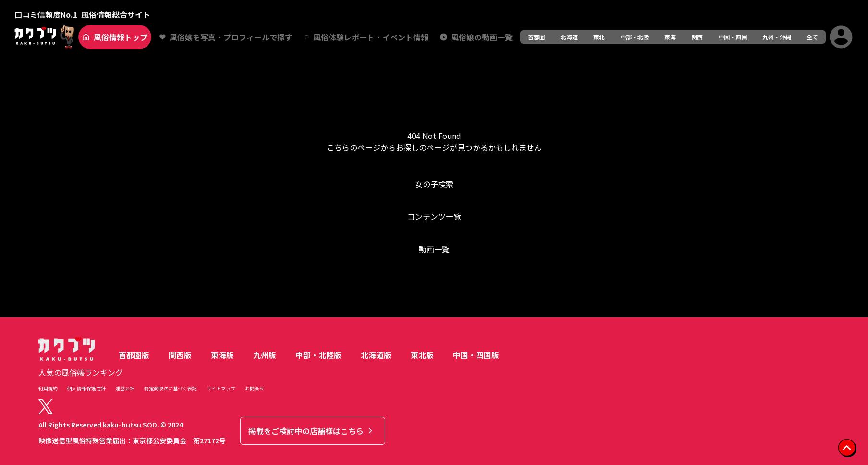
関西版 (180, 355)
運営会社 (125, 388)
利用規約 (48, 388)
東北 (599, 37)
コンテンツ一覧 (434, 216)
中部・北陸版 (318, 355)
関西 (697, 37)
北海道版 (376, 355)
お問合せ (255, 388)
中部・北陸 (635, 37)
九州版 (265, 355)
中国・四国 (733, 37)
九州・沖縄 (777, 37)
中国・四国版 (476, 355)
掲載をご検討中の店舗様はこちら (312, 431)
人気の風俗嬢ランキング (81, 372)
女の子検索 (434, 184)
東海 (670, 37)
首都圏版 (134, 355)
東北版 (422, 355)
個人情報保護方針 (86, 388)
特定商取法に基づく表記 (171, 388)
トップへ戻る (434, 288)
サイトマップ (221, 388)
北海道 (569, 37)
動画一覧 (434, 249)
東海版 (222, 355)
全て (812, 37)
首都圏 (537, 37)
